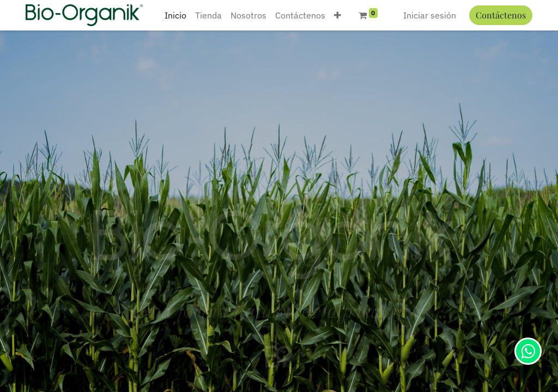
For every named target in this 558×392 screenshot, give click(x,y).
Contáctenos (501, 15)
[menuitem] (175, 15)
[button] (338, 15)
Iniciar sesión (430, 15)
